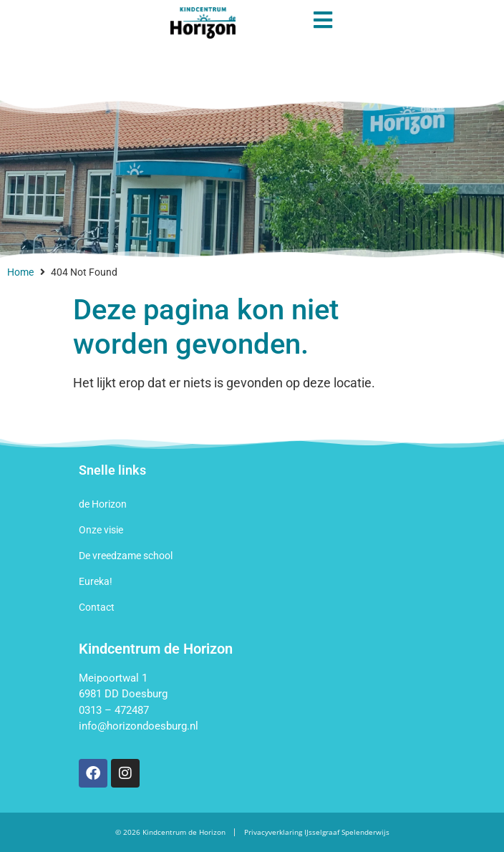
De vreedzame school (126, 556)
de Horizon (103, 504)
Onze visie (101, 530)
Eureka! (96, 581)
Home (20, 272)
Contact (97, 607)
